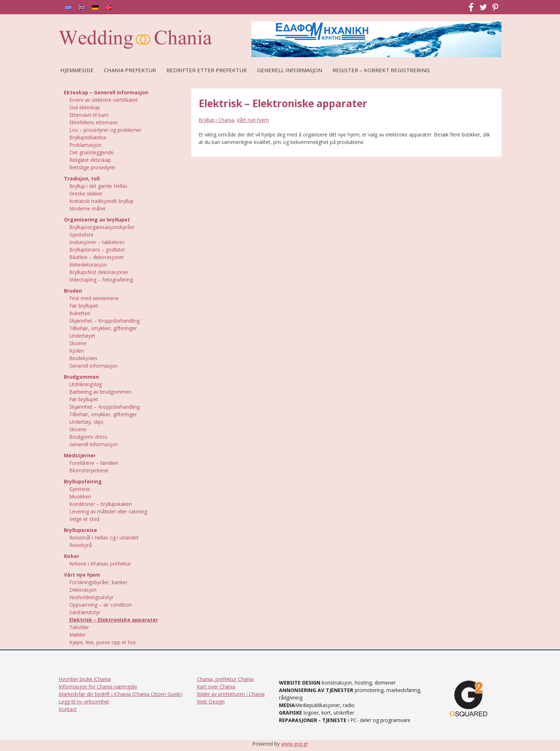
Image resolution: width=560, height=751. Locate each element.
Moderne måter (87, 208)
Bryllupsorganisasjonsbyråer (102, 227)
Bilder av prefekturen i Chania (231, 694)
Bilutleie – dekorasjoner (97, 257)
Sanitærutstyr (85, 612)
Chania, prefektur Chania (225, 679)
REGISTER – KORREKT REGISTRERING (381, 70)
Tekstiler (79, 627)
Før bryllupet (84, 306)
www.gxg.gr (294, 744)
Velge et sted (84, 519)
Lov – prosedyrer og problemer (105, 130)
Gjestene (80, 489)
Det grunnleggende (91, 152)
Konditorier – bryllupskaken (101, 504)
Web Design (211, 702)
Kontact (68, 709)
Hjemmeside (77, 70)
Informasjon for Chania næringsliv (98, 687)
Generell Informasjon (290, 70)
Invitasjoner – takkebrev (97, 242)
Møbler (77, 635)
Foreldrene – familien (94, 463)
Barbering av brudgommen (100, 392)
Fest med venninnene (94, 298)
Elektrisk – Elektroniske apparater (114, 620)
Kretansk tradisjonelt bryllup (101, 201)
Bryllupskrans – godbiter (97, 250)
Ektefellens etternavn (94, 122)
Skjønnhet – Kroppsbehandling (104, 321)
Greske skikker (86, 193)
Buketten (80, 313)
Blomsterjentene (89, 470)
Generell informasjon (94, 366)
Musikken (80, 496)
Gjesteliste (81, 235)
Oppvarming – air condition (101, 605)
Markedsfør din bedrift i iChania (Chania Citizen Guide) (121, 694)
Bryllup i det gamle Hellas (98, 186)
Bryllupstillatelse (88, 137)
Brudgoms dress (88, 437)
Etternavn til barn (89, 115)
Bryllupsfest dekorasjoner (99, 272)
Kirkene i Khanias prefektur (100, 564)
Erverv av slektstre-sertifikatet (104, 100)
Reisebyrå (81, 545)
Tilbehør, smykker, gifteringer (103, 328)
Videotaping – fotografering (101, 280)
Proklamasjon (85, 145)
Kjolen (77, 351)
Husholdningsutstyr (91, 597)
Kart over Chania (216, 687)
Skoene (78, 343)
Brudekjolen (83, 358)
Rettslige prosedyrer (92, 167)
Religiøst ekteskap (90, 160)
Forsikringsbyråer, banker (98, 582)
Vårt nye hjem (253, 120)
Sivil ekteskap (85, 107)
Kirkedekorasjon (88, 265)
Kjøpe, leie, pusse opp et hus (103, 642)
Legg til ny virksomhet (84, 702)
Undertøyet (82, 336)
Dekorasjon (83, 590)
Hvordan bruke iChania (85, 679)
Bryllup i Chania (216, 120)
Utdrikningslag (86, 384)
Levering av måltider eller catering (108, 511)
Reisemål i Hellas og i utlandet (104, 538)
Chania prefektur (130, 70)
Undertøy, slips (86, 422)
